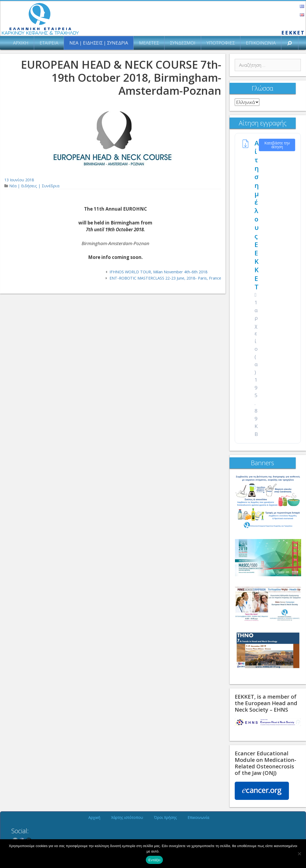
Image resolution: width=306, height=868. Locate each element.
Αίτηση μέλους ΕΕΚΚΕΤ (257, 215)
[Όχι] (299, 854)
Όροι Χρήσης (165, 817)
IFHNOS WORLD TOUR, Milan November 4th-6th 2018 (158, 272)
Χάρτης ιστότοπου (127, 817)
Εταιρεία (49, 43)
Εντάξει (154, 860)
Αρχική (21, 43)
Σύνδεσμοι (183, 43)
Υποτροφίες (221, 43)
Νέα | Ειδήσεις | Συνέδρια (99, 43)
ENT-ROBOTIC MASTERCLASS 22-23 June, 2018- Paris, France (165, 278)
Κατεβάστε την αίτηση (277, 145)
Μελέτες (149, 43)
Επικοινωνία (261, 43)
